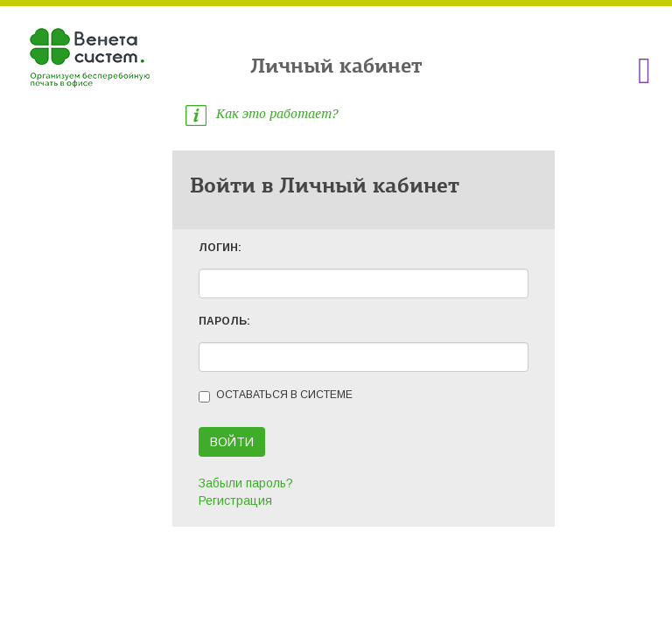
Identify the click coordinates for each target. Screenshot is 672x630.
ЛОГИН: (220, 248)
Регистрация (235, 500)
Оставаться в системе (276, 395)
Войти (232, 442)
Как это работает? (262, 114)
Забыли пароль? (246, 483)
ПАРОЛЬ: (224, 321)
